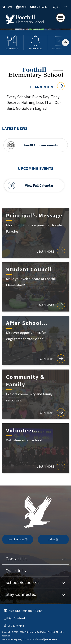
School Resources (23, 582)
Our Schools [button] (41, 7)
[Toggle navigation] (61, 18)
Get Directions (18, 539)
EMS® (41, 639)
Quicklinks (16, 571)
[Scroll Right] (65, 43)
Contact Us (17, 559)
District (23, 7)
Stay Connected (21, 594)
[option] (12, 43)
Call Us (53, 539)
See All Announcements (41, 145)
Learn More (47, 87)
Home (9, 7)
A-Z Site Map (14, 626)
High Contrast (16, 618)
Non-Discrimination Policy (23, 611)
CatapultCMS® (30, 639)
